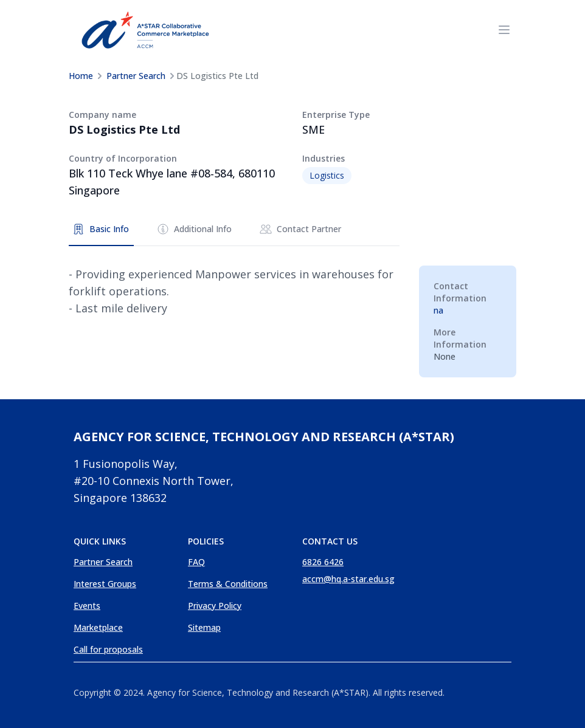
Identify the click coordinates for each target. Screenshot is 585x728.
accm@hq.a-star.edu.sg (348, 579)
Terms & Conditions (228, 584)
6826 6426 (323, 562)
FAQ (196, 562)
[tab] (101, 230)
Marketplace (98, 627)
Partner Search (136, 76)
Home (81, 76)
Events (87, 606)
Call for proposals (108, 649)
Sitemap (204, 627)
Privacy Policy (215, 606)
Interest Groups (105, 584)
